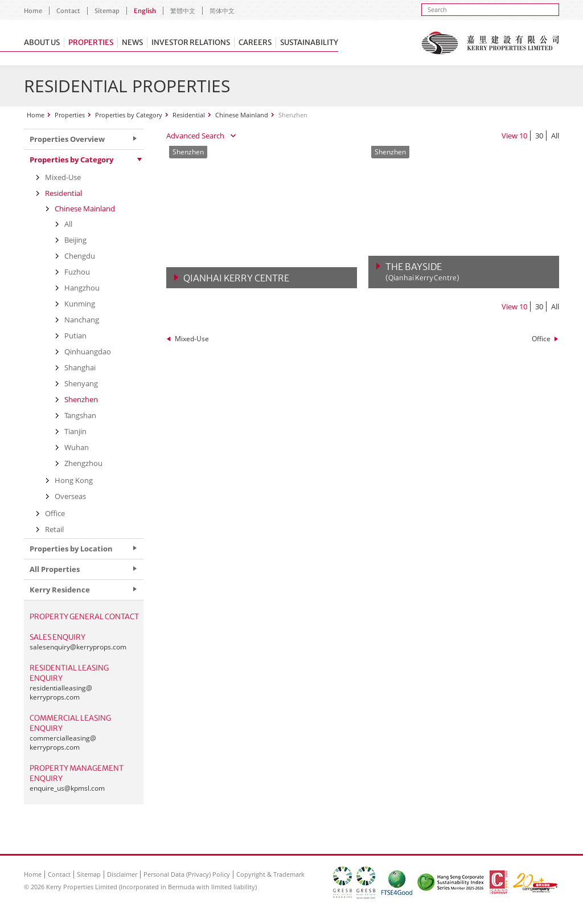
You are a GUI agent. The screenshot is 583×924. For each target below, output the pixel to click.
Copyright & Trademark (270, 874)
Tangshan (80, 415)
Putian (75, 336)
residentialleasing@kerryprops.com (61, 692)
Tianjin (75, 431)
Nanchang (82, 320)
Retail (54, 529)
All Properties (55, 569)
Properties (91, 42)
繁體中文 (183, 11)
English (145, 11)
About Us (42, 42)
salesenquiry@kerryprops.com (78, 647)
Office (541, 339)
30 (539, 136)
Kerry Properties (490, 43)
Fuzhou (77, 272)
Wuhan (77, 447)
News (132, 42)
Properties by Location (71, 549)
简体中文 (222, 11)
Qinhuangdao (88, 351)
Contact (68, 11)
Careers (255, 42)
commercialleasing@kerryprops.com (63, 743)
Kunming (80, 304)
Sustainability (309, 42)
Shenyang (81, 383)
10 (523, 136)
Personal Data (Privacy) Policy (187, 874)
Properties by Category (129, 115)
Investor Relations (191, 42)
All (555, 136)
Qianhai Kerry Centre (236, 278)
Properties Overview (67, 139)
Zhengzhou (83, 463)
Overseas (70, 496)
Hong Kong (74, 480)
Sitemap (107, 11)
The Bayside (422, 272)
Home (33, 11)
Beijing (75, 240)
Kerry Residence (60, 590)
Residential (189, 115)
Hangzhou (82, 288)
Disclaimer (122, 874)
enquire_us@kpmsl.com (67, 788)
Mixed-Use (192, 339)
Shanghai (80, 367)
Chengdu (80, 256)
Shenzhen (81, 399)
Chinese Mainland (242, 115)
